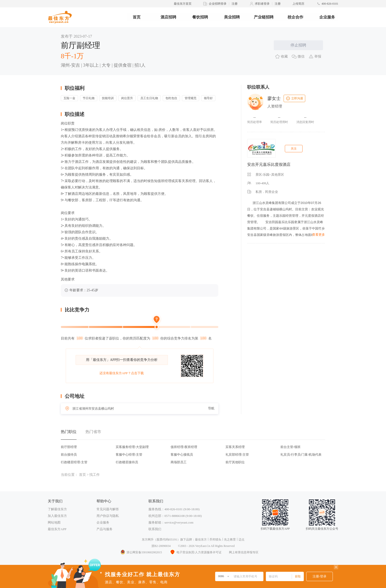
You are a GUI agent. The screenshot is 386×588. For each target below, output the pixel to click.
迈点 (241, 540)
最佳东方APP (57, 529)
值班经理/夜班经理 (184, 447)
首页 (137, 17)
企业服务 (327, 17)
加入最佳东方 (57, 516)
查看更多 (319, 235)
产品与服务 (105, 529)
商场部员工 (179, 462)
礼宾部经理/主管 (237, 455)
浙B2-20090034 (161, 546)
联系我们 (155, 529)
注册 (235, 4)
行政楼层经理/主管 (74, 462)
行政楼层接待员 (127, 462)
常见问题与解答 (108, 509)
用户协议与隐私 (108, 516)
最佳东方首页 (183, 4)
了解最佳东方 (57, 509)
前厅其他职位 (235, 462)
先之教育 (230, 540)
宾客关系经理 (235, 447)
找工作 (95, 475)
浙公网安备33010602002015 (141, 552)
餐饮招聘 (200, 17)
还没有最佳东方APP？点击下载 (122, 373)
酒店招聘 (168, 17)
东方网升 (148, 540)
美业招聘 (232, 17)
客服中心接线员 (182, 455)
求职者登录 (262, 4)
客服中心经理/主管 (129, 455)
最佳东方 (201, 540)
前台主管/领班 (290, 447)
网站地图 (54, 522)
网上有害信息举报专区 (244, 552)
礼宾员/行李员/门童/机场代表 (301, 455)
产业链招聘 (264, 17)
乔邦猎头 (215, 540)
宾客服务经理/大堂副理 (132, 447)
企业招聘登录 (218, 4)
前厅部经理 (69, 447)
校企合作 (295, 17)
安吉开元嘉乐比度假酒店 (269, 164)
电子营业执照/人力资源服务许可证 (195, 552)
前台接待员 (69, 455)
